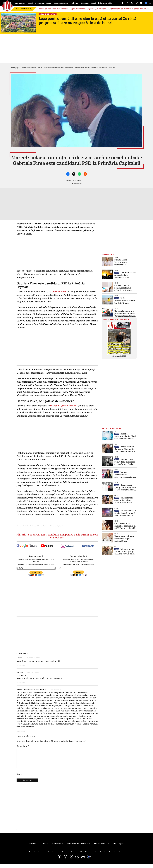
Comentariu (23, 746)
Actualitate (20, 3)
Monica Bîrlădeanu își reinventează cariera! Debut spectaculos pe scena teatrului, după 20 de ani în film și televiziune (125, 475)
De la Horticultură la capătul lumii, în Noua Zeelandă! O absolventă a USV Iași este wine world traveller (125, 301)
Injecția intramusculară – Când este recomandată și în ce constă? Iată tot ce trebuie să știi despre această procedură (125, 436)
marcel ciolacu (43, 526)
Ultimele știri (57, 847)
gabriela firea (31, 526)
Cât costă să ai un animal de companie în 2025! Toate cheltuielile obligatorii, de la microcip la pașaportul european (125, 526)
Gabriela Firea (59, 292)
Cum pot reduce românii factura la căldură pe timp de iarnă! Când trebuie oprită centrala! (123, 288)
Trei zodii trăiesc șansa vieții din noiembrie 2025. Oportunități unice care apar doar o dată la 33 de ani (125, 275)
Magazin (85, 3)
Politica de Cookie (101, 847)
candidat (21, 526)
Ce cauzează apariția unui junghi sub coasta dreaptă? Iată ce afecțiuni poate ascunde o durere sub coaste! (125, 488)
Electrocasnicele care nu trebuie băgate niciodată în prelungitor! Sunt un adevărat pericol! (124, 539)
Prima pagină (16, 68)
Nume (19, 778)
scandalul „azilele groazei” (64, 406)
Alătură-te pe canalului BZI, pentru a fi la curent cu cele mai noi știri (57, 536)
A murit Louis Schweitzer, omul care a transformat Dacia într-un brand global (125, 462)
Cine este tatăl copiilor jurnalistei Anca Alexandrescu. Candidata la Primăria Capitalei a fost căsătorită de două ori (124, 500)
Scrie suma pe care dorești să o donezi (79, 564)
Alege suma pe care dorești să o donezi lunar (36, 564)
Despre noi (33, 847)
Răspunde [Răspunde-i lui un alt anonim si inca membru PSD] (21, 731)
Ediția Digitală (119, 847)
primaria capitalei (56, 526)
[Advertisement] (57, 598)
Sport (93, 3)
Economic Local (61, 3)
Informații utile (105, 3)
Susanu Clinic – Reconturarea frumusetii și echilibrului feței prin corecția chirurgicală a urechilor (125, 262)
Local (30, 3)
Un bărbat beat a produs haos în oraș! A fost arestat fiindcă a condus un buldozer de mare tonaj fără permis (125, 513)
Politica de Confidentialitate (78, 847)
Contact (45, 847)
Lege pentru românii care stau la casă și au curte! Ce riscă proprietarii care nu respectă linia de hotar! (87, 21)
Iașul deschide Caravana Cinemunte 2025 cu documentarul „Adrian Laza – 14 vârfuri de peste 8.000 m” (125, 449)
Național (75, 3)
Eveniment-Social (43, 3)
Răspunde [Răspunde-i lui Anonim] (21, 666)
